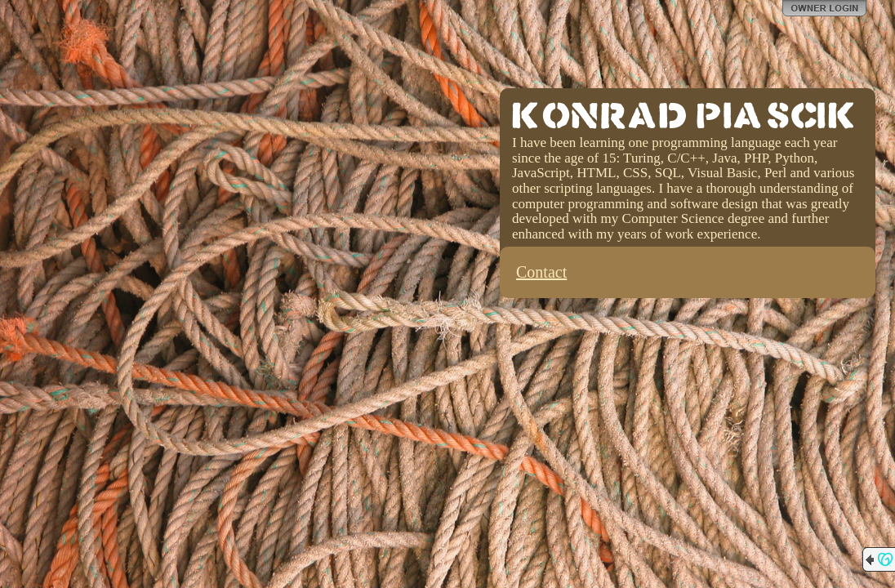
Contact (541, 272)
